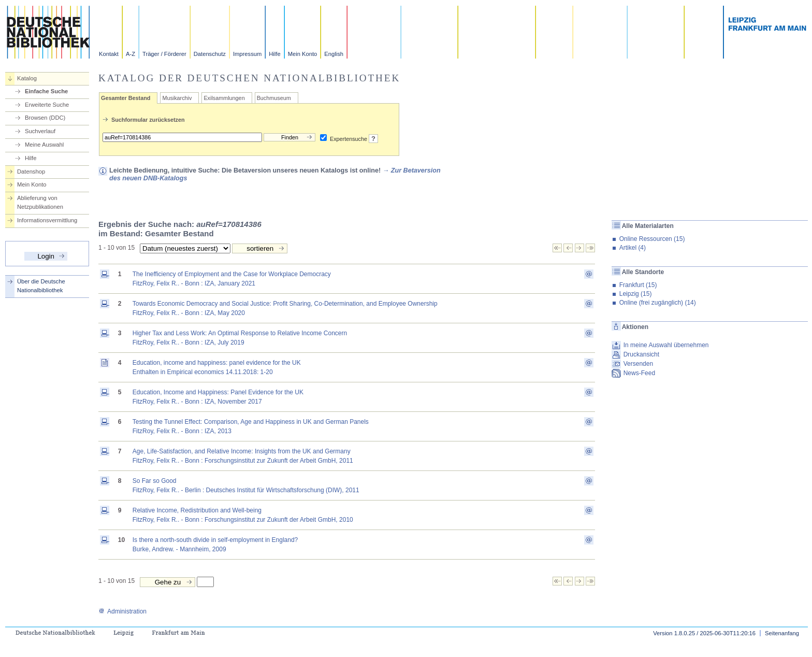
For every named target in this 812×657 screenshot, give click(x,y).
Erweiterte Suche (47, 105)
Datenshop (31, 172)
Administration (122, 611)
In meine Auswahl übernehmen (666, 345)
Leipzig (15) (636, 294)
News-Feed (639, 373)
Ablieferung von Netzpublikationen (40, 202)
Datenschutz (210, 54)
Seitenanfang (782, 633)
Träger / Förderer (164, 54)
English (334, 54)
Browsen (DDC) (45, 118)
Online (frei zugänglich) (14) (658, 303)
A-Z (130, 54)
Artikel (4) (633, 248)
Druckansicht (641, 354)
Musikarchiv (177, 98)
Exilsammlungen (224, 98)
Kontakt (109, 54)
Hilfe (274, 54)
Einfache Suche (46, 91)
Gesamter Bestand (126, 98)
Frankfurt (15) (638, 285)
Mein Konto (303, 54)
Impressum (247, 54)
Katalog (27, 78)
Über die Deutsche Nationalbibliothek (41, 286)
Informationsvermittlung (47, 220)
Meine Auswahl (44, 145)
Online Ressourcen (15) (652, 239)
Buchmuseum (274, 98)
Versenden (638, 364)
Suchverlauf (40, 131)
